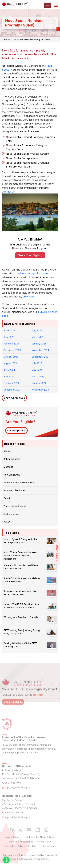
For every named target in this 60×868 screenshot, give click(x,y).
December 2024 (12, 350)
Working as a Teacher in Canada (21, 617)
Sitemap (13, 847)
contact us (8, 192)
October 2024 (11, 357)
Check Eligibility (16, 430)
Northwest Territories (15, 490)
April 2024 (9, 376)
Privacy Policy (44, 847)
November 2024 (40, 350)
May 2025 (37, 330)
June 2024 (9, 370)
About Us (18, 842)
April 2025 (9, 337)
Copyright (9, 851)
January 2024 (39, 383)
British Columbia (12, 459)
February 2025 (11, 344)
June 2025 (9, 330)
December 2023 (12, 390)
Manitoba (8, 467)
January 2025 (39, 344)
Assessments (50, 851)
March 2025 (38, 337)
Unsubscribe (27, 847)
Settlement (31, 842)
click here (29, 296)
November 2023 (40, 390)
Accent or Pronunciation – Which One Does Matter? (21, 567)
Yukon (7, 522)
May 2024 (37, 370)
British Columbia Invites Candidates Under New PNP (22, 580)
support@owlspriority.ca (18, 793)
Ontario (7, 498)
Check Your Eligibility (30, 255)
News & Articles (48, 842)
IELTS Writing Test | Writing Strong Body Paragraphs (22, 632)
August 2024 (10, 363)
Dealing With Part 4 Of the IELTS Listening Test (20, 645)
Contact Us (34, 851)
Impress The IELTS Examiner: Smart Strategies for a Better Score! (22, 606)
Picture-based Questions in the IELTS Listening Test (20, 593)
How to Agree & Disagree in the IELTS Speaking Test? (20, 541)
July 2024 (37, 363)
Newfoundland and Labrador (19, 483)
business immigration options (33, 273)
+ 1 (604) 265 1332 (15, 818)
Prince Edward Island (15, 506)
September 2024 (41, 357)
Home (7, 40)
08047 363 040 (13, 788)
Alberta (7, 451)
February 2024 (11, 383)
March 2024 (38, 376)
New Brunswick (12, 475)
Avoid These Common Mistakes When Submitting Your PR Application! (20, 556)
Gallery (21, 851)
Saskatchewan (11, 514)
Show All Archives (14, 398)
